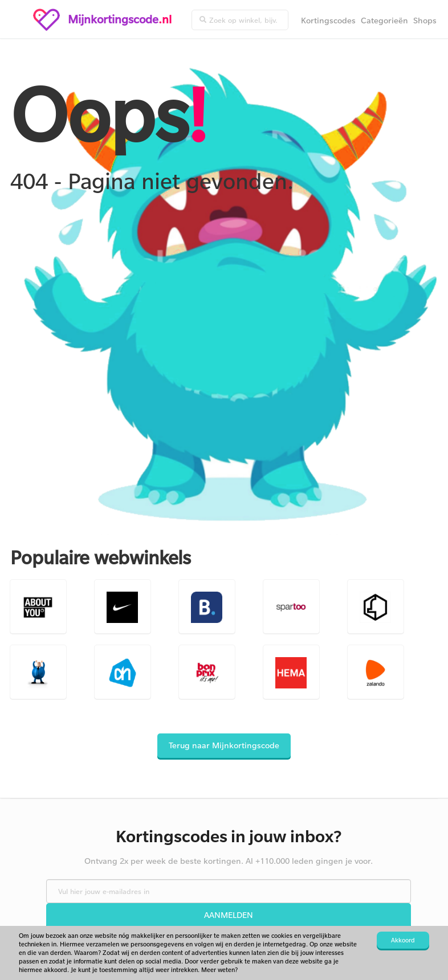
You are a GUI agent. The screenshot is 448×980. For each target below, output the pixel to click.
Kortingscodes (328, 20)
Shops (425, 20)
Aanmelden (229, 915)
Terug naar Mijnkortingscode (224, 745)
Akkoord (403, 940)
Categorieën (384, 20)
